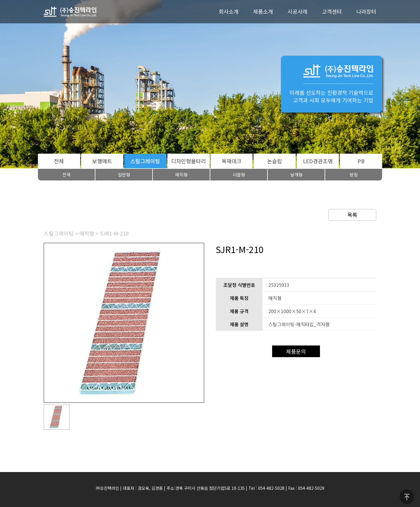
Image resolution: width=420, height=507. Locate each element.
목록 (352, 215)
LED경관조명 (318, 161)
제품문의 (296, 351)
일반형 (124, 174)
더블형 (239, 174)
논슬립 (275, 161)
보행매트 (102, 161)
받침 (354, 174)
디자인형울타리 (189, 161)
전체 (59, 161)
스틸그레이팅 (145, 161)
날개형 (296, 174)
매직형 (181, 174)
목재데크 (232, 161)
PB (361, 161)
